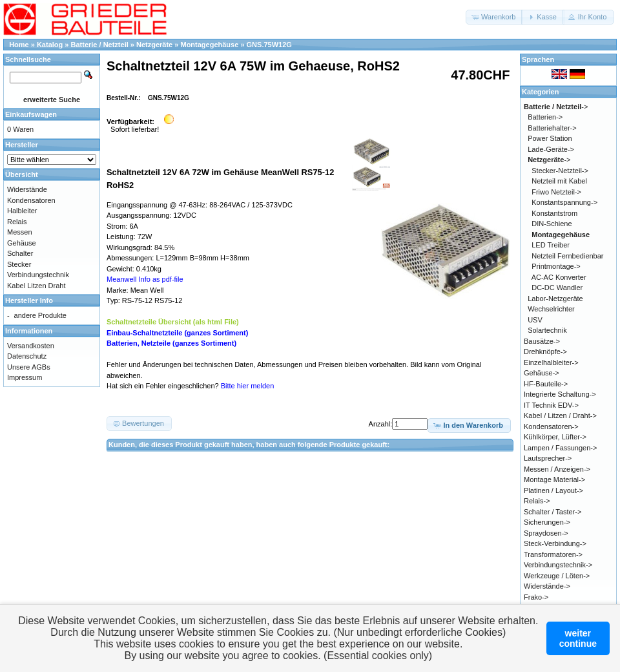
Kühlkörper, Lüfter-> (555, 437)
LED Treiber (551, 245)
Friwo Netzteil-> (556, 192)
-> (556, 107)
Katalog (50, 45)
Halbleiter (22, 211)
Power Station (550, 138)
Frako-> (536, 597)
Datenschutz (27, 356)
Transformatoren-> (553, 554)
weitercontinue (578, 638)
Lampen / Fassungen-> (560, 448)
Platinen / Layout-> (553, 490)
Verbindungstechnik (38, 275)
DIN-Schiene (552, 224)
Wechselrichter (551, 309)
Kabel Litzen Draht (36, 286)
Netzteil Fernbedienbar (567, 256)
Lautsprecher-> (548, 458)
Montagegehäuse (209, 45)
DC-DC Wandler (557, 288)
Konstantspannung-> (564, 202)
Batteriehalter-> (552, 128)
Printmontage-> (556, 266)
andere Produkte (40, 315)
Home (19, 45)
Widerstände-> (547, 586)
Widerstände (27, 189)
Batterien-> (545, 117)
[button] (494, 17)
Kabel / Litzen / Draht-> (560, 415)
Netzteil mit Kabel (559, 181)
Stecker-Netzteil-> (560, 171)
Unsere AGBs (29, 367)
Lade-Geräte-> (551, 149)
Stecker (19, 264)
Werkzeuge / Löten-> (557, 576)
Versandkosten (31, 346)
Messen (20, 232)
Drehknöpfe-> (545, 352)
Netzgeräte (154, 45)
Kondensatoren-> (551, 426)
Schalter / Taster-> (553, 512)
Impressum (25, 377)
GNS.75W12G (269, 45)
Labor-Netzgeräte (555, 299)
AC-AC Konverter (559, 277)
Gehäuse (22, 243)
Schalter (20, 253)
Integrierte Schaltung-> (560, 394)
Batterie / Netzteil (100, 45)
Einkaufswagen (31, 114)
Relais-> (537, 501)
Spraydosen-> (546, 533)
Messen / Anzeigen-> (557, 469)
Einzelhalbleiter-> (551, 362)
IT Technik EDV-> (551, 405)
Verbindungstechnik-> (558, 565)
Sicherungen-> (547, 522)
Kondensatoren (31, 200)
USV (535, 320)
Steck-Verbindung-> (555, 543)
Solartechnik (547, 330)
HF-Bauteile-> (546, 384)
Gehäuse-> (542, 373)
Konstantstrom (554, 213)
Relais (17, 222)
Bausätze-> (542, 341)
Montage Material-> (554, 479)
